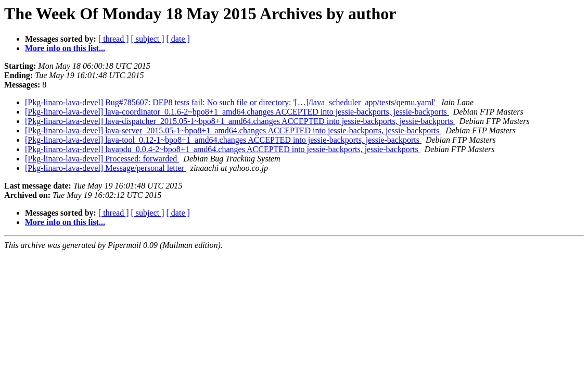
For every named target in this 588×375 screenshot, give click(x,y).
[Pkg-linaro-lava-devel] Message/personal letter (106, 168)
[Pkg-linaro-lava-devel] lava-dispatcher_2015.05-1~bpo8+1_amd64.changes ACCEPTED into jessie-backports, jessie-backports (240, 121)
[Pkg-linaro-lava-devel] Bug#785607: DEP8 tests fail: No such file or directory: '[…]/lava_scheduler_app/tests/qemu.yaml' (231, 102)
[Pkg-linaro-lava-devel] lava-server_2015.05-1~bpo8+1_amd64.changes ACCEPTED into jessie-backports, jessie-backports (233, 130)
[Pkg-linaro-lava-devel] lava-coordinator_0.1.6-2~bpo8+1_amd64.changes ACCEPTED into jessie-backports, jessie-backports (237, 112)
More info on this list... (65, 48)
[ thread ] (114, 39)
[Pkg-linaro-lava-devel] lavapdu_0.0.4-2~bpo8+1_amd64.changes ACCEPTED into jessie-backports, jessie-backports (223, 149)
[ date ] (178, 39)
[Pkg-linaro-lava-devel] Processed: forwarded (102, 159)
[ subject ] (148, 39)
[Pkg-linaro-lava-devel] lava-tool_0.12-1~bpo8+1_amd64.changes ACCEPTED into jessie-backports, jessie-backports (223, 140)
